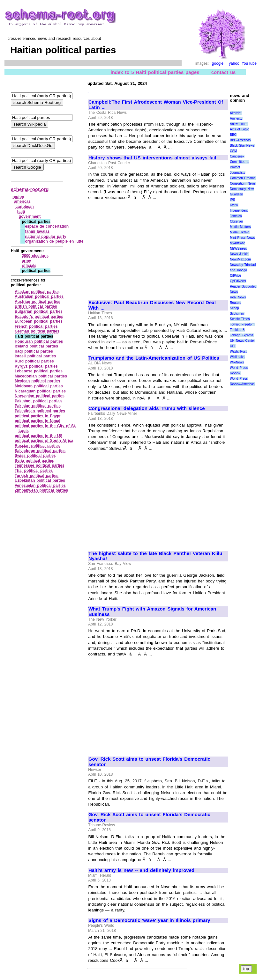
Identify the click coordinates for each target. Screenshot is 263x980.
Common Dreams (243, 178)
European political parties (39, 321)
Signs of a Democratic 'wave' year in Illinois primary (149, 920)
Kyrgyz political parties (36, 366)
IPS (232, 200)
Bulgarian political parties (39, 311)
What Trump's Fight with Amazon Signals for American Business (152, 612)
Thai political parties (34, 471)
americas (22, 201)
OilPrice (235, 276)
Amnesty (236, 118)
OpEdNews (238, 281)
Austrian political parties (38, 302)
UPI (233, 346)
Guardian (236, 194)
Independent (239, 211)
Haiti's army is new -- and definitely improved (141, 870)
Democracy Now (242, 189)
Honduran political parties (39, 341)
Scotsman (237, 314)
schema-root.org (30, 189)
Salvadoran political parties (40, 451)
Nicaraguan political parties (40, 391)
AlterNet (236, 113)
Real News (238, 297)
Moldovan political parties (39, 386)
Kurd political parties (34, 361)
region (18, 197)
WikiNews (237, 362)
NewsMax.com (240, 259)
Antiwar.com (238, 124)
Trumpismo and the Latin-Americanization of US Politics (154, 358)
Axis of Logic (239, 129)
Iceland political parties (36, 346)
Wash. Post (238, 351)
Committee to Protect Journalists (240, 167)
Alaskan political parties (37, 292)
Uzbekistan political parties (40, 480)
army (27, 261)
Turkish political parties (37, 476)
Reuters (235, 303)
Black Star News (242, 146)
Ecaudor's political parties (39, 317)
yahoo (234, 63)
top (246, 969)
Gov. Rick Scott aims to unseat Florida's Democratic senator (149, 762)
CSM (233, 151)
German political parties (37, 331)
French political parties (36, 326)
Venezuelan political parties (40, 486)
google (218, 63)
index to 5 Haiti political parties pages (155, 72)
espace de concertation (47, 226)
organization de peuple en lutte (54, 241)
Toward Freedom (242, 324)
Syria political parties (34, 461)
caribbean (25, 207)
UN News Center (242, 341)
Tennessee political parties (40, 465)
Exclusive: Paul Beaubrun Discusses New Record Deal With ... (152, 305)
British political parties (36, 306)
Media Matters (240, 227)
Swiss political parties (35, 456)
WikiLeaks (237, 357)
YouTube (249, 63)
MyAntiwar (237, 243)
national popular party (45, 237)
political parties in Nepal (38, 421)
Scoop (234, 308)
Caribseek (237, 156)
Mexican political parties (37, 381)
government (30, 216)
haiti (21, 212)
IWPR (234, 205)
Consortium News (243, 183)
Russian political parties (37, 446)
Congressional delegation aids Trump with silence (147, 408)
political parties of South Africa (44, 441)
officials (29, 266)
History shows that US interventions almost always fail (152, 158)
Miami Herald (240, 232)
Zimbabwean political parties (41, 490)
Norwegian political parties (40, 396)
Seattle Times (240, 319)
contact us (224, 72)
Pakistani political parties (38, 401)
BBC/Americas (240, 140)
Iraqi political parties (34, 351)
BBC (233, 135)
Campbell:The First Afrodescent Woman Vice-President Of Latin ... (156, 105)
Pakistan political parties (38, 406)
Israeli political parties (35, 356)
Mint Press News (242, 238)
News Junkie (239, 254)
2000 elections (35, 256)
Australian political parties (39, 296)
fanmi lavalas (37, 231)
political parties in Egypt (38, 416)
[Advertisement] (142, 247)
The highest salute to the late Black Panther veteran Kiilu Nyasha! (155, 556)
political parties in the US (39, 436)
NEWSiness (238, 249)
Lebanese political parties (39, 371)
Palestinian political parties (40, 411)
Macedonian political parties (41, 376)
